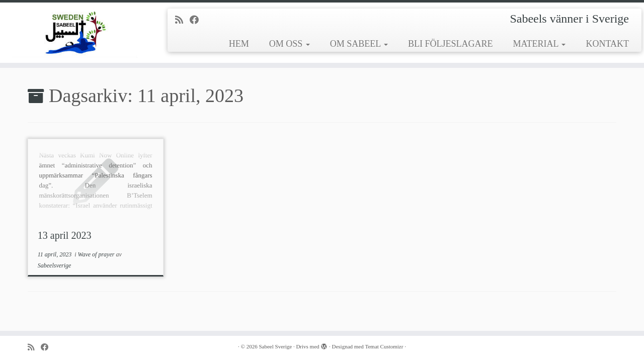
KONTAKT (607, 44)
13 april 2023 (65, 235)
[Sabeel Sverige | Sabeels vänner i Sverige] (74, 33)
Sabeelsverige (55, 265)
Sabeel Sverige (275, 346)
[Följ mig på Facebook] (197, 20)
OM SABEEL (359, 44)
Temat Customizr (384, 346)
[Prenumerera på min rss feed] (182, 20)
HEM (239, 44)
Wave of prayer (97, 254)
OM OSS (290, 44)
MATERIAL (540, 44)
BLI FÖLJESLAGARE (451, 44)
